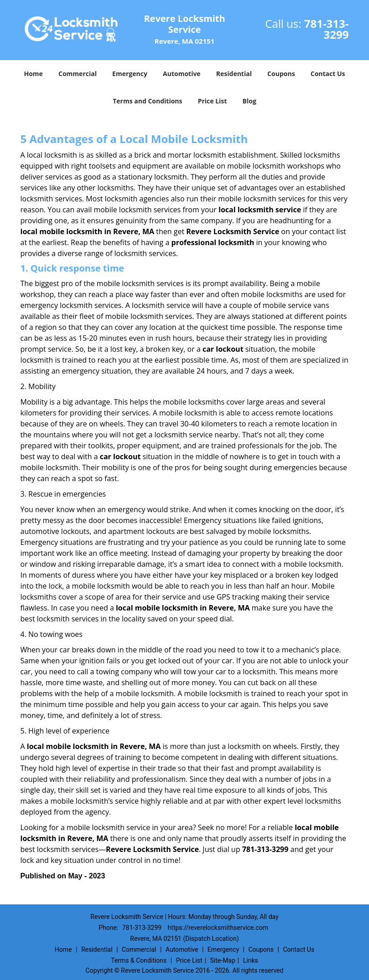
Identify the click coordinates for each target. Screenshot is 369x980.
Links (251, 960)
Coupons (281, 74)
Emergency (130, 74)
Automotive (182, 74)
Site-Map (223, 960)
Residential (234, 74)
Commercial (78, 74)
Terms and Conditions (147, 101)
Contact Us (328, 74)
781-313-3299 (327, 29)
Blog (249, 101)
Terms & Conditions (139, 960)
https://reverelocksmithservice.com (218, 928)
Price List (213, 101)
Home (33, 74)
